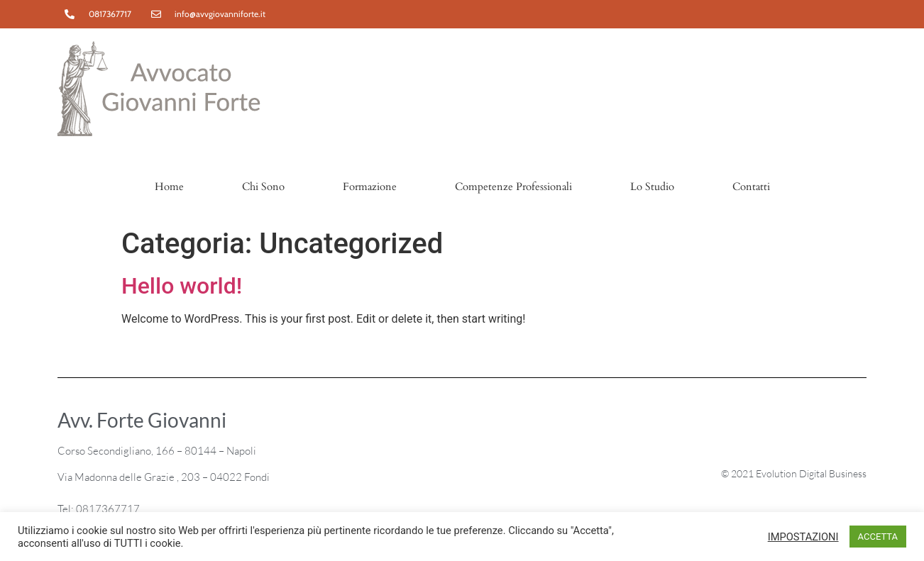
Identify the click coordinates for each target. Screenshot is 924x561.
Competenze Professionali (513, 187)
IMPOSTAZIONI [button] (803, 537)
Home (169, 187)
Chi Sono (263, 187)
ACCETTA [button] (878, 537)
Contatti (751, 187)
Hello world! (182, 286)
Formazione (370, 187)
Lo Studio (652, 187)
